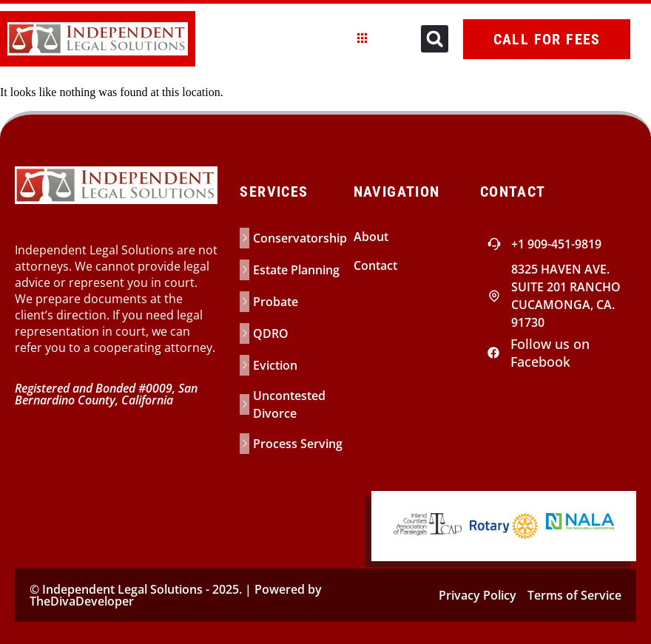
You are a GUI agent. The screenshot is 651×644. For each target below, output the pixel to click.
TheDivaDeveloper (82, 601)
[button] (435, 39)
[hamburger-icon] (363, 39)
